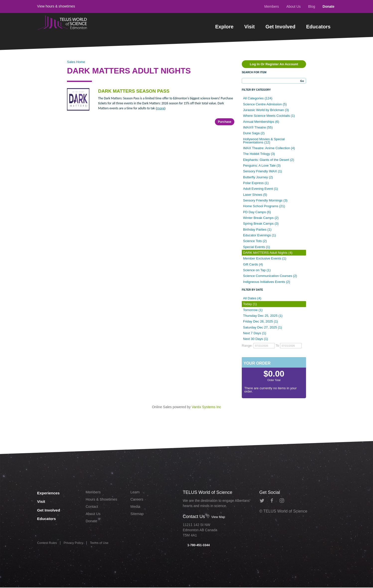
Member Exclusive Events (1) (265, 258)
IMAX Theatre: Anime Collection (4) (269, 148)
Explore (224, 27)
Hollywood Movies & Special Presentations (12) (264, 141)
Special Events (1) (256, 247)
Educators (318, 27)
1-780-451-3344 (198, 545)
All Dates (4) (252, 298)
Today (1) (250, 304)
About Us (294, 6)
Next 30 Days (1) (255, 339)
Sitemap (138, 516)
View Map (216, 517)
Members (272, 6)
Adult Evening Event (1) (260, 189)
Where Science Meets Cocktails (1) (269, 116)
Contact (93, 508)
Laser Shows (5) (255, 195)
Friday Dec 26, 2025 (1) (260, 321)
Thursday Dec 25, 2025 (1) (263, 316)
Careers (138, 500)
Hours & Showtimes (103, 500)
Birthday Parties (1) (257, 229)
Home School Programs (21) (264, 206)
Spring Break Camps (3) (261, 224)
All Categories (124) (258, 98)
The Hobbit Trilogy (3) (259, 154)
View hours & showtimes (56, 6)
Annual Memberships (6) (261, 122)
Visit (249, 27)
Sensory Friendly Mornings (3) (265, 200)
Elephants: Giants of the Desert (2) (269, 160)
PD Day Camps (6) (257, 212)
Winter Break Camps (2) (261, 218)
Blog (312, 6)
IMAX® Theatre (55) (258, 127)
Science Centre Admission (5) (265, 104)
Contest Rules (48, 545)
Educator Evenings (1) (259, 235)
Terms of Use (104, 545)
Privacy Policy (77, 545)
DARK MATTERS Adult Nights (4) (268, 253)
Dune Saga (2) (254, 133)
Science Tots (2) (255, 241)
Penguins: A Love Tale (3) (262, 165)
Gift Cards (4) (253, 264)
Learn (136, 492)
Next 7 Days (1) (255, 333)
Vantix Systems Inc (206, 407)
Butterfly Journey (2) (258, 177)
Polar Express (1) (256, 183)
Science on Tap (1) (257, 270)
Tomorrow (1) (253, 310)
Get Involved (280, 27)
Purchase (225, 122)
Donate (329, 6)
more (161, 108)
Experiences (52, 492)
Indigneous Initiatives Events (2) (267, 282)
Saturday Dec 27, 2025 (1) (262, 327)
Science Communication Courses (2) (270, 276)
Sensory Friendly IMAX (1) (262, 171)
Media (136, 508)
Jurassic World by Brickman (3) (266, 110)
